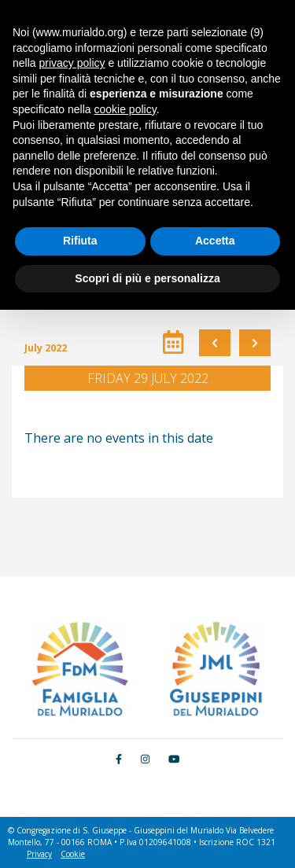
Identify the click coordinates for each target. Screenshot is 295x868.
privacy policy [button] (72, 63)
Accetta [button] (215, 241)
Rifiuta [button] (80, 241)
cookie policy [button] (125, 109)
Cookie (73, 854)
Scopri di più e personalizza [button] (147, 278)
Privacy (39, 854)
